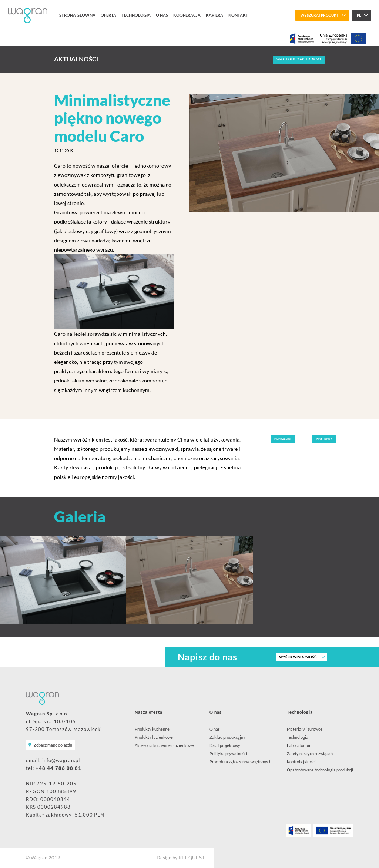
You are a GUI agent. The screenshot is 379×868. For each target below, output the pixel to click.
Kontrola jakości (301, 762)
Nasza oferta (149, 712)
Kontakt (238, 15)
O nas (162, 15)
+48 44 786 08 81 (58, 768)
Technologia (136, 15)
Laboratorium (299, 745)
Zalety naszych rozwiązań (310, 753)
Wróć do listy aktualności (299, 59)
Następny (324, 439)
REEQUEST (192, 858)
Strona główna (77, 15)
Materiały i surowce (305, 729)
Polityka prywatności (228, 753)
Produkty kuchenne (152, 729)
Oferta (108, 15)
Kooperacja (187, 15)
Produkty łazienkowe (154, 737)
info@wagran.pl (61, 760)
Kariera (214, 15)
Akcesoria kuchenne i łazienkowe (164, 745)
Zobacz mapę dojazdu (53, 745)
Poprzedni (283, 439)
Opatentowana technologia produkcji (320, 770)
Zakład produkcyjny (227, 737)
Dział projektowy (225, 745)
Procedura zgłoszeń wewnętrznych (240, 762)
